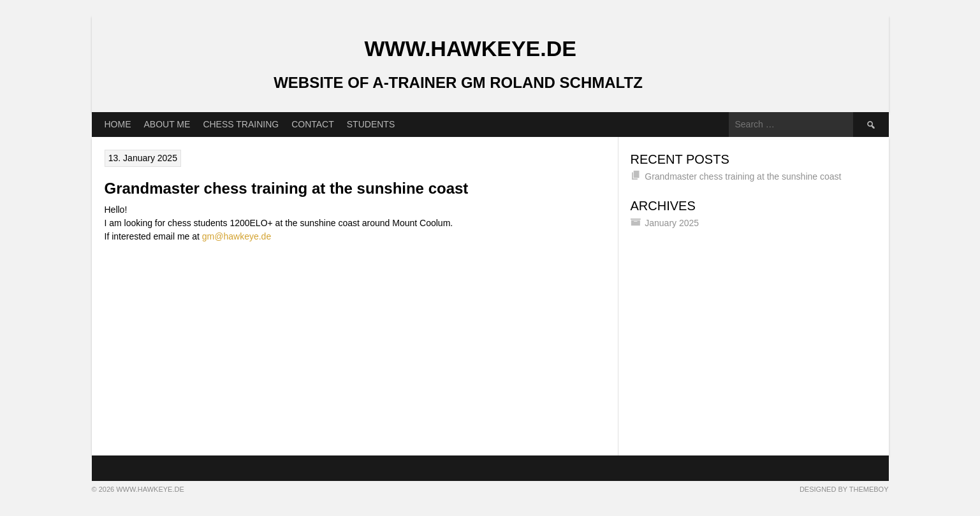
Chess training (241, 124)
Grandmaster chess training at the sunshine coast (287, 188)
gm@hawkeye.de (237, 236)
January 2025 (672, 223)
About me (167, 124)
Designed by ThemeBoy (844, 489)
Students (371, 124)
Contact (313, 124)
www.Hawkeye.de (471, 48)
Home (118, 124)
